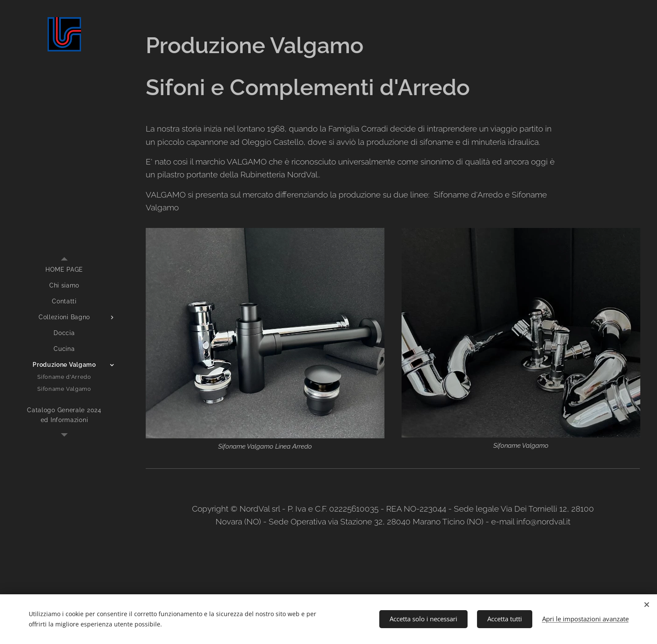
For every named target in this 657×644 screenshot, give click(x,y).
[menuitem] (64, 270)
